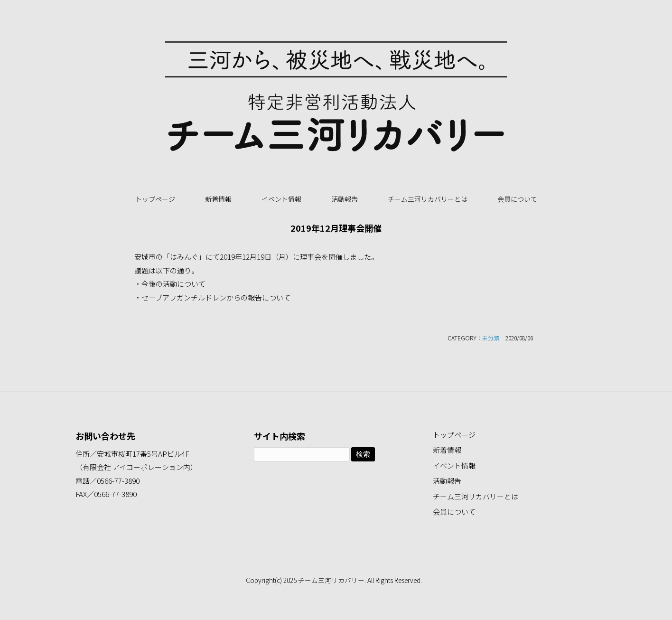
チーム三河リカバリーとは (428, 199)
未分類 (491, 338)
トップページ (155, 199)
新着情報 (218, 199)
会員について (517, 199)
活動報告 (345, 199)
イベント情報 (281, 199)
